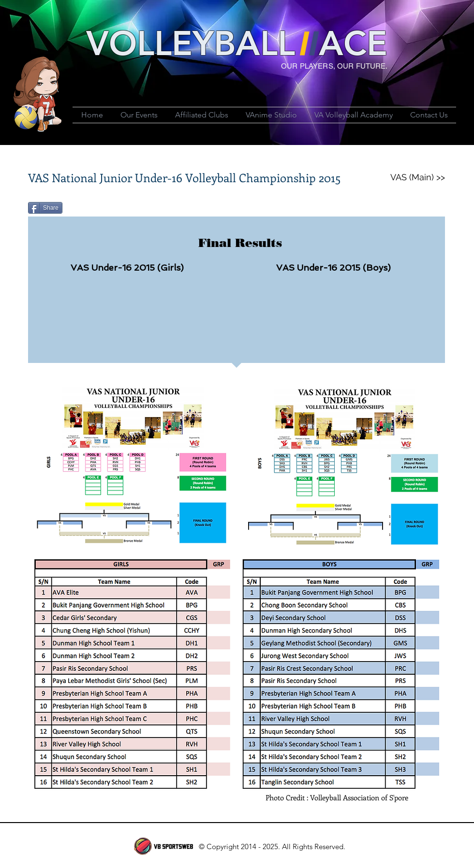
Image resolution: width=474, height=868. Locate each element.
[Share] (45, 208)
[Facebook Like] (126, 212)
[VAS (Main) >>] (417, 177)
